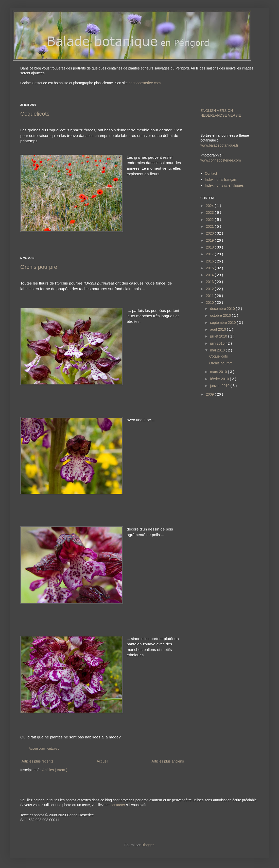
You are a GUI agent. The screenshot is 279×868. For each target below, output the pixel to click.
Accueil (102, 761)
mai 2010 (218, 350)
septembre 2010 (223, 323)
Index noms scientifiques (224, 185)
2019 (210, 240)
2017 (210, 254)
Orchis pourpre (39, 267)
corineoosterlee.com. (145, 83)
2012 (210, 289)
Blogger (147, 845)
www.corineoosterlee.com (221, 160)
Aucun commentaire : (44, 749)
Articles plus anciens (168, 761)
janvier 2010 (220, 386)
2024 (210, 206)
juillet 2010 (219, 336)
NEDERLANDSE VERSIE (221, 115)
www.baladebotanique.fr (219, 145)
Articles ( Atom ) (55, 770)
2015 (210, 268)
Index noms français (221, 180)
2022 (210, 220)
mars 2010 (219, 372)
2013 (210, 282)
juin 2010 (218, 343)
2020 (210, 233)
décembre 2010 (223, 309)
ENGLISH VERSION (217, 111)
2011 (210, 296)
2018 (210, 247)
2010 (210, 303)
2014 (210, 275)
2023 (210, 212)
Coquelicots (35, 114)
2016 (210, 261)
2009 (210, 394)
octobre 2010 (221, 315)
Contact (211, 173)
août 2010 (218, 329)
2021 (210, 226)
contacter (118, 805)
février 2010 (220, 379)
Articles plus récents (37, 761)
